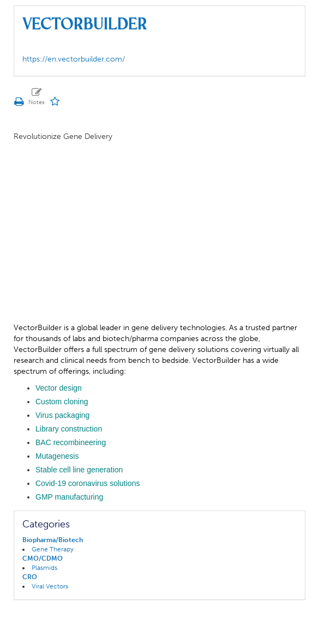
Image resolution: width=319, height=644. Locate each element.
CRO (30, 577)
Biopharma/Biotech (53, 540)
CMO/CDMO (43, 558)
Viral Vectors (50, 586)
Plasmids (44, 568)
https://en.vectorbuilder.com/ (74, 59)
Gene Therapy (53, 549)
